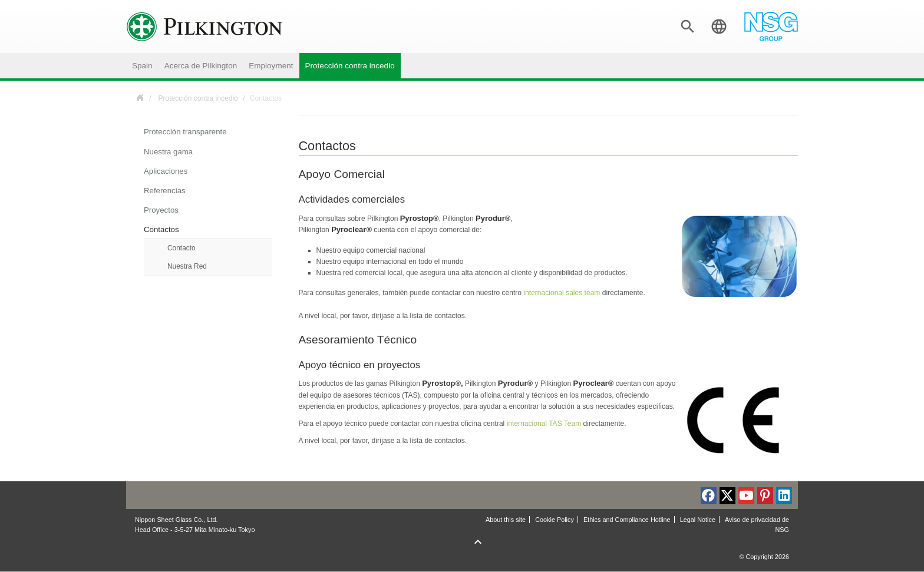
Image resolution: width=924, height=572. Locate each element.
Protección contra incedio (350, 66)
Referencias (165, 191)
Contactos (161, 229)
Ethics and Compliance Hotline (627, 520)
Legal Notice (698, 520)
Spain (142, 66)
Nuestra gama (168, 152)
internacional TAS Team (544, 424)
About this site (506, 520)
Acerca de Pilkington (201, 66)
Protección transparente (185, 132)
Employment (271, 66)
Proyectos (161, 210)
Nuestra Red (187, 266)
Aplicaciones (166, 171)
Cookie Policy (555, 520)
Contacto (181, 248)
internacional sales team (562, 293)
